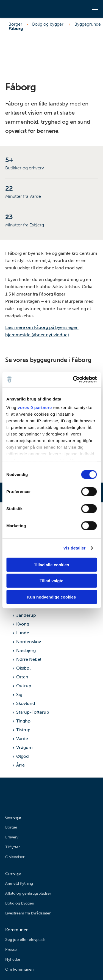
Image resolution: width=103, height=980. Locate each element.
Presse (11, 950)
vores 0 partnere (35, 408)
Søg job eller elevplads (25, 940)
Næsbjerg (24, 650)
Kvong (21, 624)
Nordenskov (27, 642)
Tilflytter (12, 847)
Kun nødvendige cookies (52, 597)
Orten (20, 677)
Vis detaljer (75, 548)
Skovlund (24, 703)
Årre (19, 765)
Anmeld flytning (19, 883)
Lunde (21, 633)
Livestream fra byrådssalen (28, 913)
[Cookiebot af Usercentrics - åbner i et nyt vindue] (73, 380)
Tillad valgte (51, 581)
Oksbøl (22, 668)
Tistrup (22, 730)
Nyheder (13, 959)
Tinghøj (22, 721)
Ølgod (21, 756)
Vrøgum (23, 747)
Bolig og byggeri (48, 24)
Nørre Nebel (27, 659)
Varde (20, 739)
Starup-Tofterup (31, 712)
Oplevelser (15, 857)
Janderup (24, 615)
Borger (15, 24)
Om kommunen (19, 969)
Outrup (22, 686)
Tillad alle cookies (51, 565)
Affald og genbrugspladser (28, 893)
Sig (17, 695)
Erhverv (12, 837)
